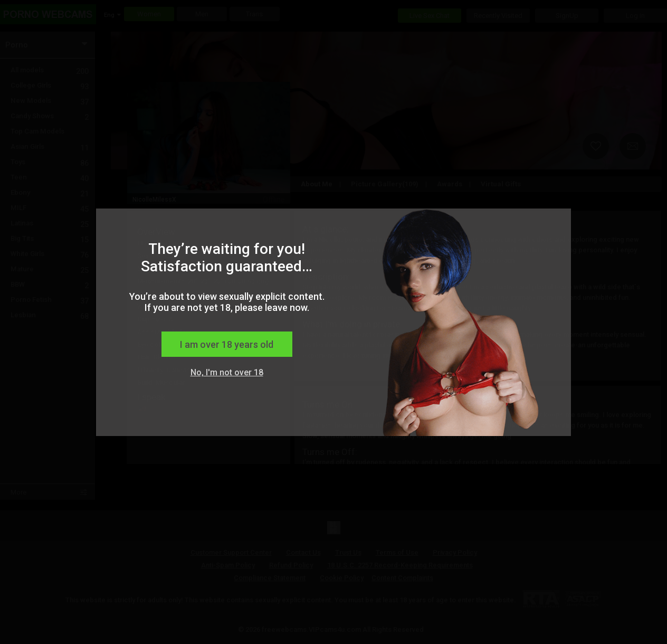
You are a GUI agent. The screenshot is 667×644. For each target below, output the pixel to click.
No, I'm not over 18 (227, 372)
